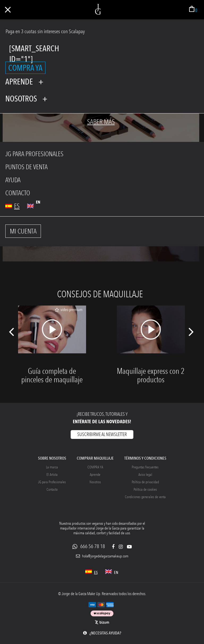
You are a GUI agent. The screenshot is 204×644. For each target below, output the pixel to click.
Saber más (101, 122)
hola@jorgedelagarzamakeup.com (102, 556)
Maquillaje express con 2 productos (151, 375)
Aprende (95, 475)
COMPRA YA (25, 68)
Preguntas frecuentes (145, 467)
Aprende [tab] (19, 82)
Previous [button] (11, 334)
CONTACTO (18, 193)
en (38, 202)
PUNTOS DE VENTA (26, 167)
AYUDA (13, 180)
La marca (52, 467)
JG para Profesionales (52, 482)
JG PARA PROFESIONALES (34, 154)
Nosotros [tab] (21, 99)
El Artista (52, 475)
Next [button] (191, 334)
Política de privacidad (145, 482)
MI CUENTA (23, 231)
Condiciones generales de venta (145, 497)
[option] (52, 350)
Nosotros (95, 482)
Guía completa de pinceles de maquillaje (52, 375)
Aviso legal (145, 475)
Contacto (52, 490)
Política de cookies (145, 490)
